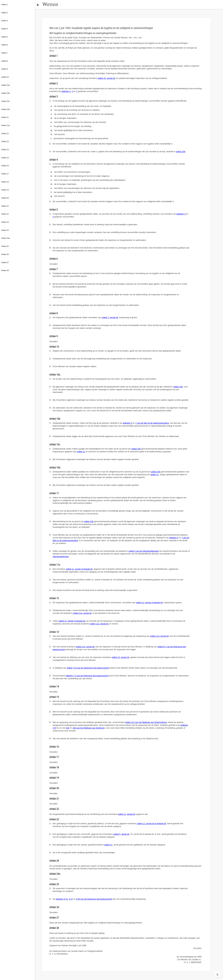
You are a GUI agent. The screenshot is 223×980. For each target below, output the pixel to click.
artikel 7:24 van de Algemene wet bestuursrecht (88, 668)
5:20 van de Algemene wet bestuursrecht (94, 899)
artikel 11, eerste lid (82, 613)
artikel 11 (81, 452)
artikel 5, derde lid (121, 834)
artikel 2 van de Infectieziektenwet (144, 551)
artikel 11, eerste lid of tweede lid (151, 824)
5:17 (71, 899)
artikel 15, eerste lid (106, 78)
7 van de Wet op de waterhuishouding (152, 423)
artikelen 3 (66, 91)
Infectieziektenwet (61, 557)
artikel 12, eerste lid (121, 657)
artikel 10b (181, 152)
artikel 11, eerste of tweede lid (79, 569)
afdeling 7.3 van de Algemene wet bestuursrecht (87, 676)
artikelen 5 (127, 423)
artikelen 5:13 (62, 899)
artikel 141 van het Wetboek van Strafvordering (146, 722)
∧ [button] (217, 974)
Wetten (51, 4)
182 (68, 728)
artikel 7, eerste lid (110, 317)
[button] (38, 5)
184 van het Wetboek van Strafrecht (89, 728)
